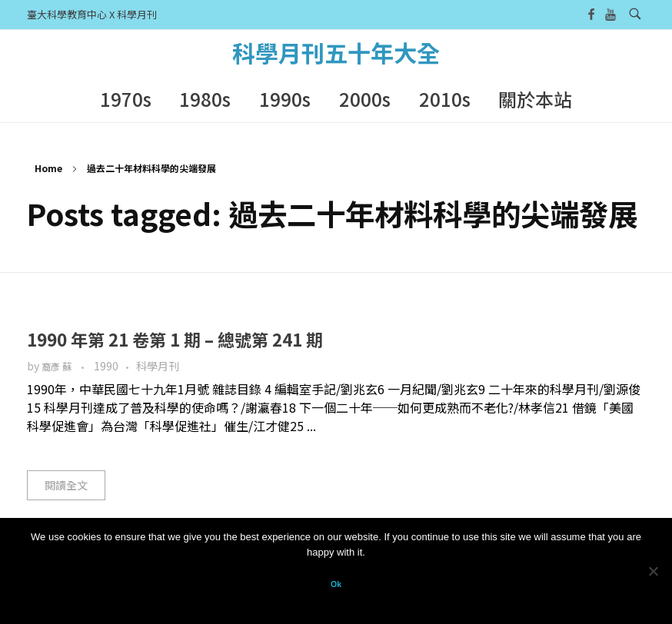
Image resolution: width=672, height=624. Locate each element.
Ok (336, 584)
